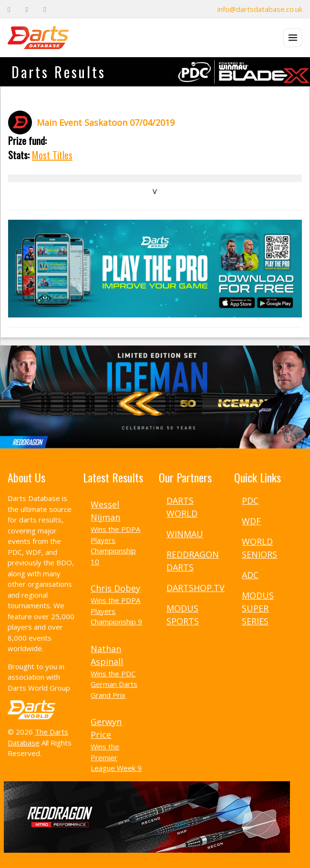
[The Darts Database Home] (38, 38)
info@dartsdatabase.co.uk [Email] (260, 9)
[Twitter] (26, 9)
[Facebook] (9, 9)
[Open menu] (293, 38)
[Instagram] (45, 9)
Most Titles (52, 155)
